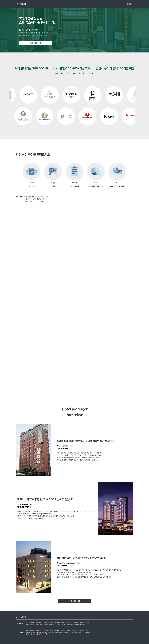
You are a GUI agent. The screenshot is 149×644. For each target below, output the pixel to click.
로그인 (129, 4)
